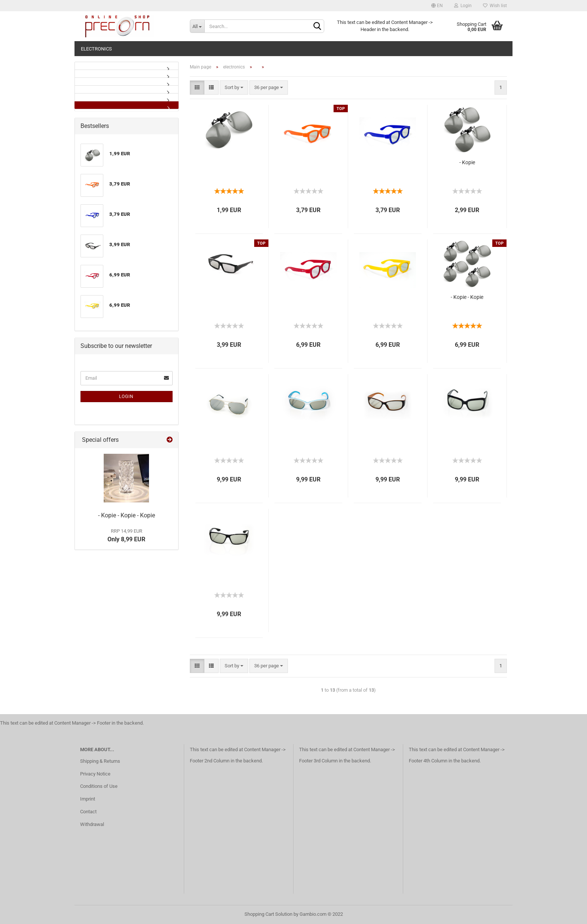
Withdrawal (92, 824)
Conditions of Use (99, 786)
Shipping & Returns (100, 761)
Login (463, 6)
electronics (96, 49)
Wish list (495, 6)
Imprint (88, 799)
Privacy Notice (95, 774)
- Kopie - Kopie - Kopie (127, 515)
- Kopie (467, 162)
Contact (88, 812)
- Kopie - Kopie (467, 297)
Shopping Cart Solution (268, 914)
